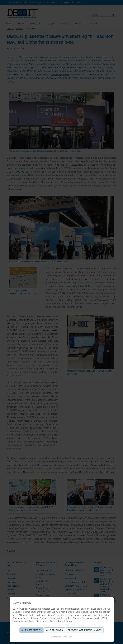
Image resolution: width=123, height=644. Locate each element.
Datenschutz (56, 637)
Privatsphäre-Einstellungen (85, 630)
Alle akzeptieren (31, 630)
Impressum (67, 637)
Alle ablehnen (55, 630)
